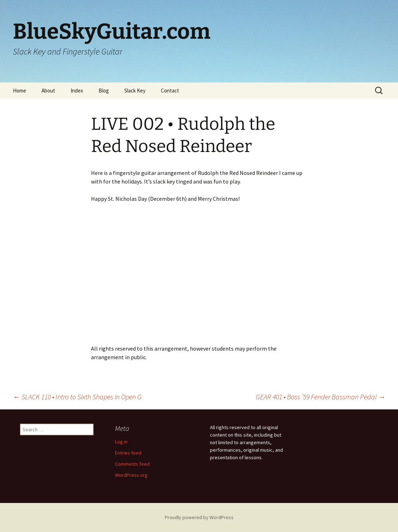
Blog (104, 91)
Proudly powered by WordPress (199, 517)
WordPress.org (131, 475)
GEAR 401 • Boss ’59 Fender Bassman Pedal (321, 397)
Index (77, 91)
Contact (170, 91)
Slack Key (135, 91)
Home (20, 91)
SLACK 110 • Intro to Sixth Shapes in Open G (77, 397)
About (48, 91)
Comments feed (132, 464)
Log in (121, 442)
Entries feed (128, 453)
